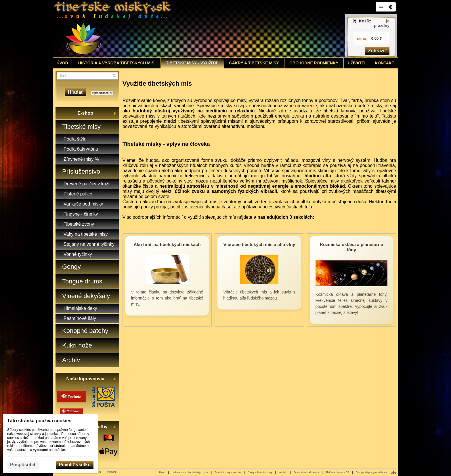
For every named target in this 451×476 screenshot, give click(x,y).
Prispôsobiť (23, 465)
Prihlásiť (112, 472)
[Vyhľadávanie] (87, 76)
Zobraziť (377, 51)
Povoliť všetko (75, 465)
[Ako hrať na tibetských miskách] (167, 280)
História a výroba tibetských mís (190, 472)
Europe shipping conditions (371, 472)
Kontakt (283, 472)
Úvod (162, 472)
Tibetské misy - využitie (228, 472)
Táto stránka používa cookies (39, 421)
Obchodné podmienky (307, 472)
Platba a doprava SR (338, 472)
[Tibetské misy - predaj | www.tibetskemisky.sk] (183, 29)
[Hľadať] (114, 76)
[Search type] (102, 93)
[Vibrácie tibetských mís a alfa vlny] (259, 280)
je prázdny (382, 23)
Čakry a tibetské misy (260, 472)
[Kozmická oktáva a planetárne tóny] (351, 280)
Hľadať (76, 92)
